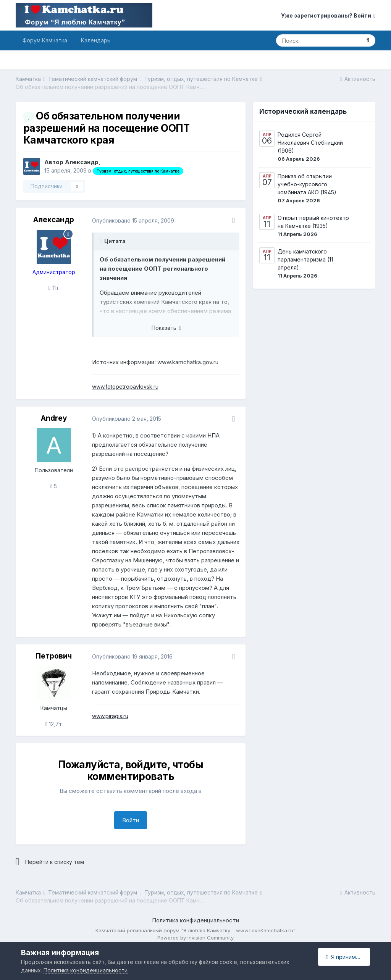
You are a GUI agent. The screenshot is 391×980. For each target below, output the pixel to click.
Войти (131, 820)
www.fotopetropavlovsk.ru (125, 387)
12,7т (54, 724)
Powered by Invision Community (195, 938)
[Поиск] (318, 40)
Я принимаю (345, 957)
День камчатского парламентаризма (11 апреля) (305, 259)
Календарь (96, 40)
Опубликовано (133, 220)
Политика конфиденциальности (195, 920)
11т (54, 288)
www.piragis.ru (110, 716)
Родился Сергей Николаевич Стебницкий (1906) (310, 143)
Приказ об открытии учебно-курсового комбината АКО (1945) (307, 184)
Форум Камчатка (45, 40)
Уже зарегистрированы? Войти (328, 15)
